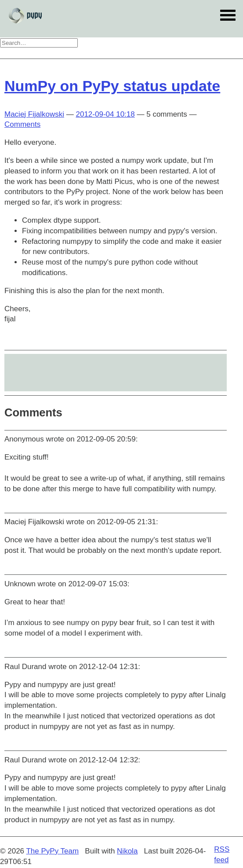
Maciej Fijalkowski (34, 114)
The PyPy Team (52, 851)
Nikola (127, 851)
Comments (22, 124)
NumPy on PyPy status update (112, 86)
